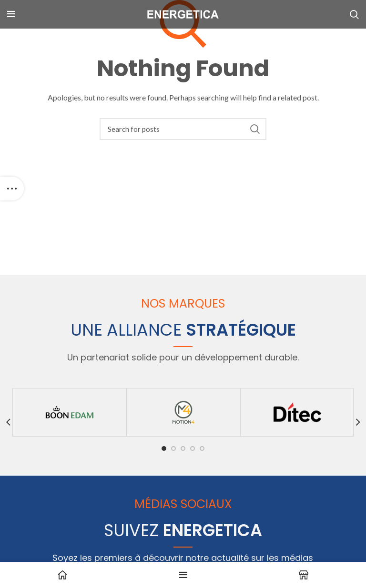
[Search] (183, 129)
